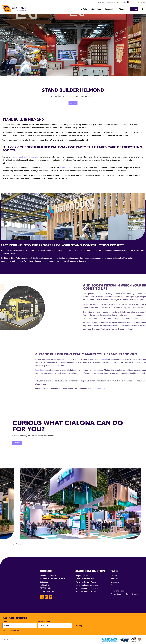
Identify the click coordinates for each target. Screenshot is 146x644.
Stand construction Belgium (86, 591)
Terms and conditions (119, 591)
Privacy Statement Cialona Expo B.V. (125, 594)
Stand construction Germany (87, 588)
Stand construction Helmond (86, 579)
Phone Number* (44, 621)
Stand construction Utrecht (86, 582)
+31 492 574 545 (53, 576)
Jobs (113, 585)
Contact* (6, 621)
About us (123, 9)
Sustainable (110, 9)
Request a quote (82, 576)
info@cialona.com (47, 591)
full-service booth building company (24, 157)
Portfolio (83, 9)
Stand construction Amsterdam (87, 585)
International (96, 9)
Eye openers (116, 582)
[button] (126, 2)
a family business (67, 168)
